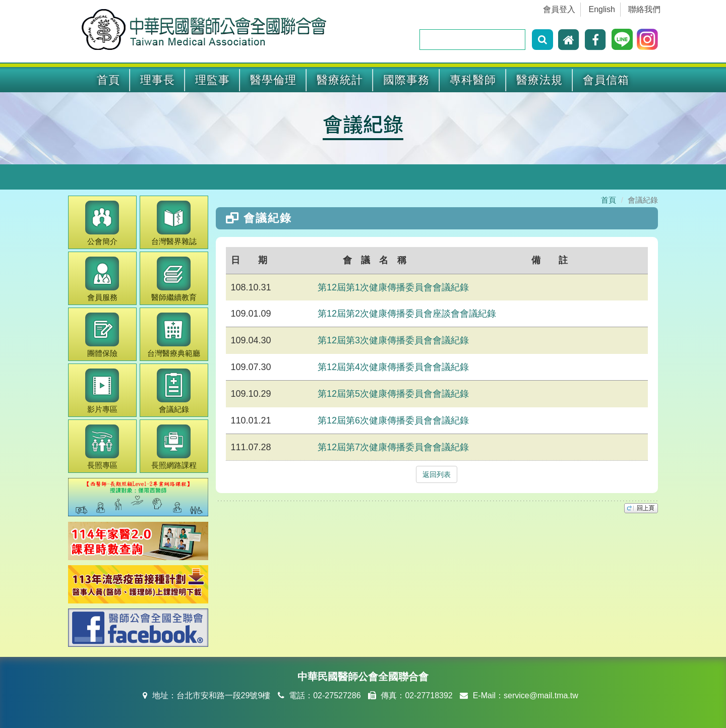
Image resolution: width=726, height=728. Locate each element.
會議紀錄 (363, 124)
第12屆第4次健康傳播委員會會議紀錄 (393, 367)
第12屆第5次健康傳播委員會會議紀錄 (393, 394)
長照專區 (102, 447)
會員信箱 (606, 80)
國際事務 (406, 80)
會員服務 (102, 279)
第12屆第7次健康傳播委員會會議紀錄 (393, 447)
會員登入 (559, 9)
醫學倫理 (273, 80)
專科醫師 (473, 80)
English (602, 9)
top (641, 508)
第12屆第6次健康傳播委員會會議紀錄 (393, 420)
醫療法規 (539, 80)
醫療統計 (340, 80)
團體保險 (102, 335)
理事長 (158, 80)
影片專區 (102, 391)
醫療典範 (174, 335)
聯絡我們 (644, 9)
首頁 (108, 80)
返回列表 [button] (437, 474)
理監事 (213, 80)
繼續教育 (174, 279)
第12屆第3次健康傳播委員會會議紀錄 (393, 340)
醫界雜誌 (174, 223)
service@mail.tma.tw (541, 695)
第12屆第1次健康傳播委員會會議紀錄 (393, 287)
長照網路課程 (174, 447)
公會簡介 (102, 223)
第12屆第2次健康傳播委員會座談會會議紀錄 (407, 314)
